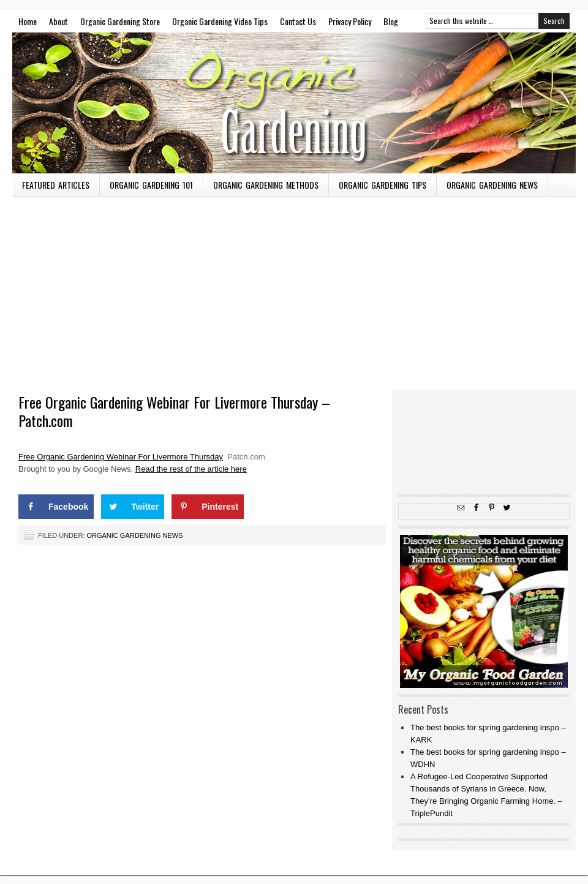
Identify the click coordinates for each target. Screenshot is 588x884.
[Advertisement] (294, 289)
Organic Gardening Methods (266, 185)
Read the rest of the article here (191, 469)
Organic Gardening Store (120, 21)
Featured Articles (56, 185)
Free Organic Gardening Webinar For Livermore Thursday (121, 457)
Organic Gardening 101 (151, 185)
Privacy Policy (350, 21)
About (58, 21)
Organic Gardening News (492, 185)
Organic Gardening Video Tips (220, 21)
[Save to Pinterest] (208, 507)
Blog (391, 21)
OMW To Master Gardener (294, 103)
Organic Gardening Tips (383, 185)
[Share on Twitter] (133, 507)
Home (28, 21)
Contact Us (298, 21)
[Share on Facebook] (56, 507)
